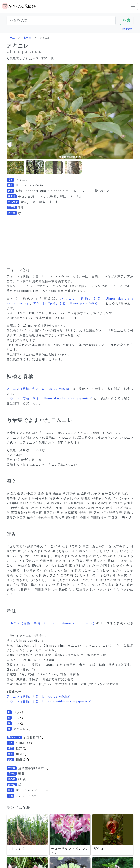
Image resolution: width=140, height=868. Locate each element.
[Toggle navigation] (133, 6)
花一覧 (27, 38)
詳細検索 (127, 29)
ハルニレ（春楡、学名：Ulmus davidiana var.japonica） (50, 398)
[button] (16, 167)
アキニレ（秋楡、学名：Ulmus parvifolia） (66, 303)
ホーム (11, 38)
